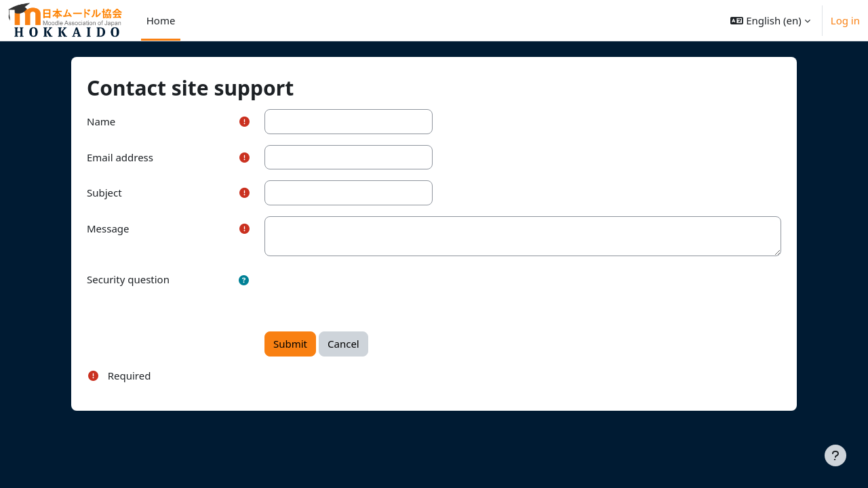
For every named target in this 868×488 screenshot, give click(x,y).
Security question (150, 279)
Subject (126, 192)
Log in (845, 20)
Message (130, 228)
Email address (142, 157)
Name (123, 121)
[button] (770, 20)
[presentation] (378, 293)
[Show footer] (835, 455)
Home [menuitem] (161, 20)
